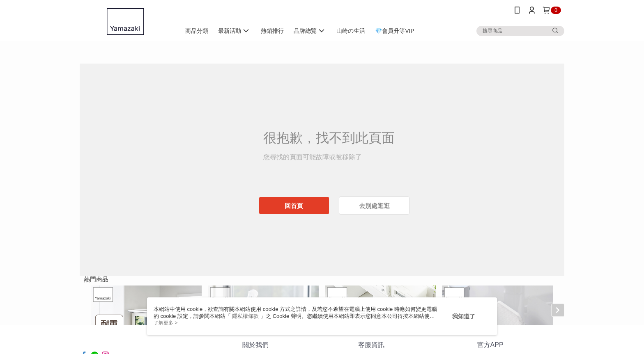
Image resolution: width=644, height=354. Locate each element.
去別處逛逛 (374, 206)
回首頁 (294, 206)
